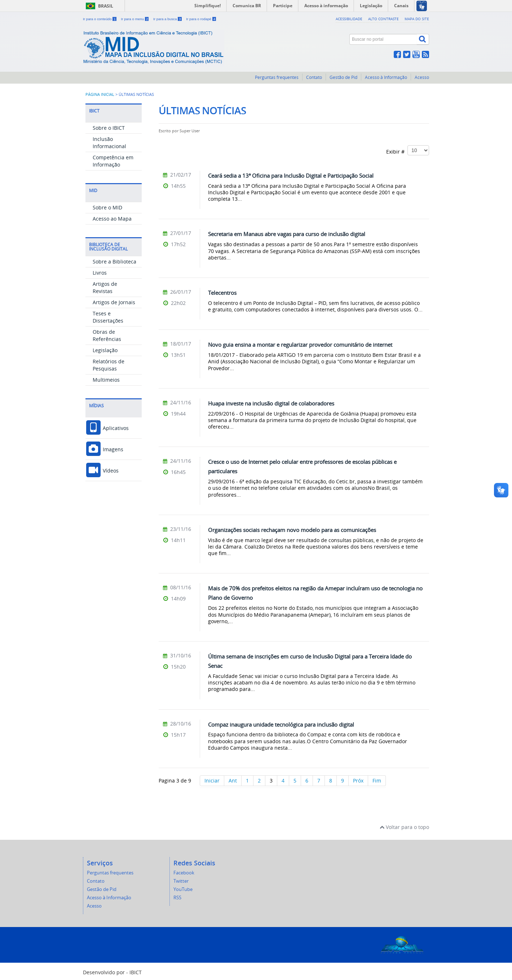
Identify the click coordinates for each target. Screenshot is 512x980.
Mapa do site (417, 19)
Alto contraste (383, 19)
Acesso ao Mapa (112, 219)
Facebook (184, 873)
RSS (177, 898)
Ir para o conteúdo (100, 19)
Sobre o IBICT (109, 128)
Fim (377, 781)
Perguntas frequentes (277, 77)
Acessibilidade (349, 19)
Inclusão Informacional (109, 143)
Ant (233, 781)
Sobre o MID (107, 207)
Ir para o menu (135, 19)
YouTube (183, 889)
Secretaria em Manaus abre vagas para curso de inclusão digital (287, 234)
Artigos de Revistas (105, 287)
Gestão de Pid (343, 77)
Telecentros (222, 293)
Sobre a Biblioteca (114, 261)
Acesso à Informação (386, 77)
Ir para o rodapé (201, 19)
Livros (100, 273)
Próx (358, 781)
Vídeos (102, 471)
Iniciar (212, 781)
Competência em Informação (113, 161)
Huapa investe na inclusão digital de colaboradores (271, 403)
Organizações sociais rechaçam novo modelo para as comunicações (292, 530)
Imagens (104, 449)
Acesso (422, 77)
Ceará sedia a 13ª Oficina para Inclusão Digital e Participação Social (291, 176)
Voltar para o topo (404, 827)
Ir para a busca (168, 19)
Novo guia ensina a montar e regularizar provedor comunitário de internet (300, 345)
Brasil (106, 6)
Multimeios (106, 380)
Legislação (105, 350)
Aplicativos (107, 428)
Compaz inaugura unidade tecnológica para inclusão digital (281, 724)
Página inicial (100, 94)
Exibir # (408, 150)
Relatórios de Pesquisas (109, 365)
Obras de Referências (107, 335)
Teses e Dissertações (108, 317)
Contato (314, 77)
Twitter (181, 881)
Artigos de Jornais (114, 302)
